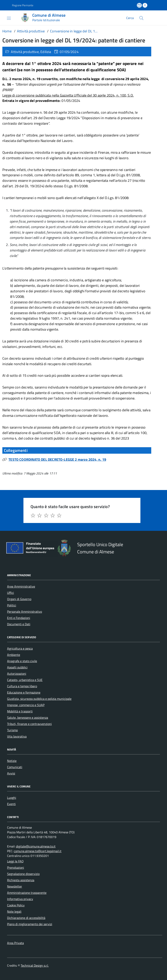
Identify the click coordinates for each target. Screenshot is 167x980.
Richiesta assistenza (21, 880)
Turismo (12, 730)
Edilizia (46, 52)
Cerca (130, 18)
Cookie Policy (16, 905)
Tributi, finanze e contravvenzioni (29, 724)
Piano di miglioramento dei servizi (30, 924)
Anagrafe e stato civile (22, 661)
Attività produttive (25, 52)
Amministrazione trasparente (27, 893)
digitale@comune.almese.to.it (36, 846)
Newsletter (15, 886)
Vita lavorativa (17, 736)
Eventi (11, 804)
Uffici (11, 593)
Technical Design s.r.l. (35, 965)
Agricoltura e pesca (20, 648)
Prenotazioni (16, 868)
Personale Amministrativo (25, 612)
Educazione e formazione (24, 692)
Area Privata (15, 943)
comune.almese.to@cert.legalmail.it (38, 851)
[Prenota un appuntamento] (140, 5)
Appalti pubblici (17, 667)
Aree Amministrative (21, 586)
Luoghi (12, 798)
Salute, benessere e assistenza (28, 718)
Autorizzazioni (17, 674)
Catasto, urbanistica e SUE (25, 680)
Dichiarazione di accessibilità (26, 918)
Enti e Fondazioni (19, 618)
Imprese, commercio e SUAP (26, 705)
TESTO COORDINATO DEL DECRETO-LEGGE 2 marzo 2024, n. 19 (57, 459)
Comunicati (15, 767)
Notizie (12, 761)
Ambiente (14, 655)
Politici (12, 605)
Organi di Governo (19, 599)
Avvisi (11, 773)
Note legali (14, 911)
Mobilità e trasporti (20, 711)
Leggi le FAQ (15, 861)
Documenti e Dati (19, 624)
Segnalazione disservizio (23, 874)
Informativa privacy (20, 899)
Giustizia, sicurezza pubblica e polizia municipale (39, 699)
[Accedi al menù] (6, 18)
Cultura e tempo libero (22, 686)
